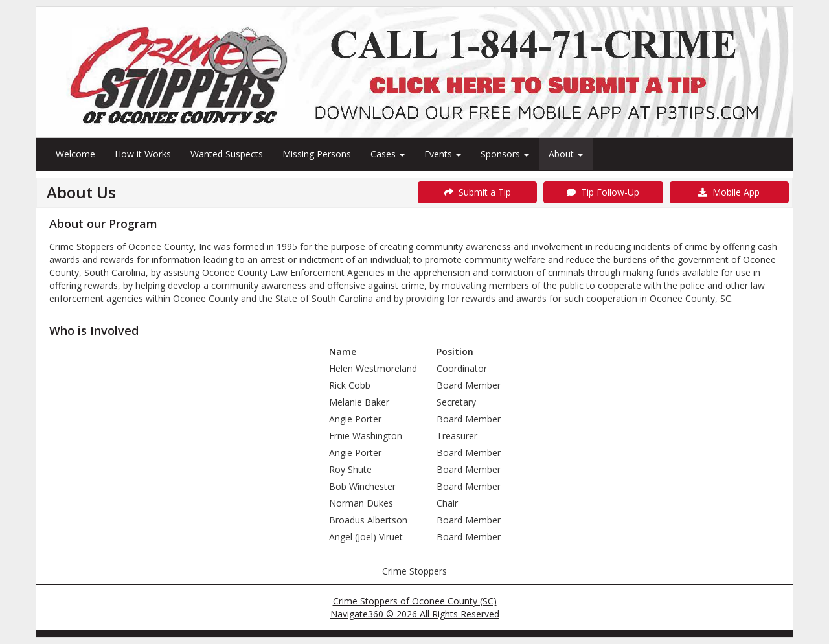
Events (443, 154)
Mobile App (729, 192)
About (566, 154)
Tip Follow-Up (603, 192)
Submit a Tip (478, 192)
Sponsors (505, 154)
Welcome (75, 154)
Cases (388, 154)
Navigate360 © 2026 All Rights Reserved (415, 614)
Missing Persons (317, 154)
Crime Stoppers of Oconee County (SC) (415, 601)
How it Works (143, 154)
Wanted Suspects (227, 154)
